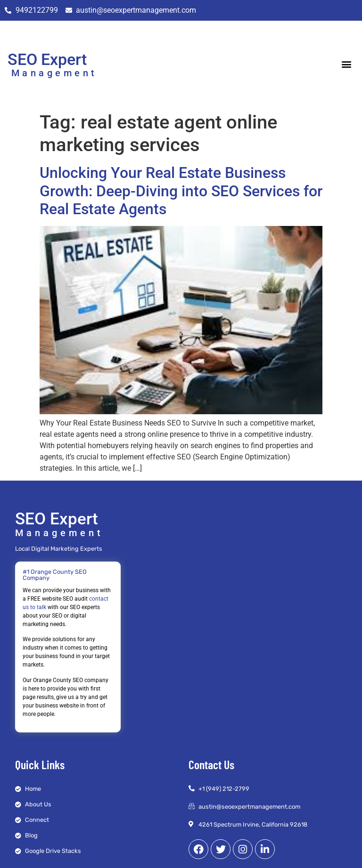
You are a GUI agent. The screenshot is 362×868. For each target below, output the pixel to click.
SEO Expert (47, 59)
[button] (347, 64)
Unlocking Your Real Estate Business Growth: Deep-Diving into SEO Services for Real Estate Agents (181, 191)
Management (54, 73)
